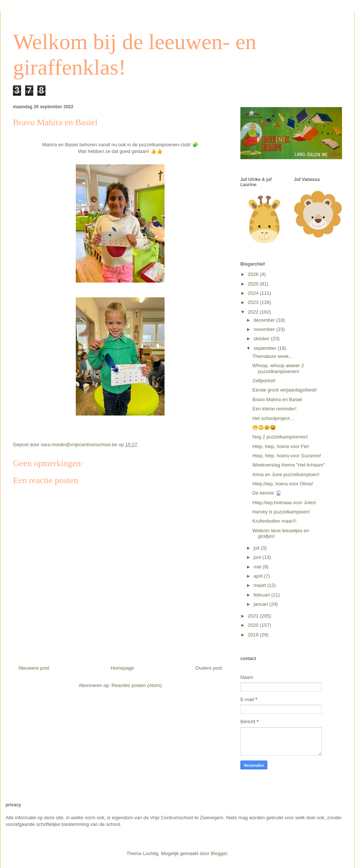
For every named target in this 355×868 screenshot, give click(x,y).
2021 (254, 616)
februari (263, 595)
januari (262, 604)
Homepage (122, 668)
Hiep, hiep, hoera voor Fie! (280, 446)
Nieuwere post (34, 668)
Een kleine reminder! (274, 409)
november (265, 329)
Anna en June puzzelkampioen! (286, 474)
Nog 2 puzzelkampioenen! (280, 437)
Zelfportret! (264, 381)
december (265, 320)
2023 (254, 302)
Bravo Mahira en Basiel (277, 399)
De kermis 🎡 (267, 493)
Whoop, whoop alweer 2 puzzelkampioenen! (278, 368)
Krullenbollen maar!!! (274, 521)
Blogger (219, 853)
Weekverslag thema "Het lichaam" (288, 465)
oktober (262, 339)
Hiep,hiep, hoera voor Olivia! (283, 484)
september (266, 348)
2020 (254, 625)
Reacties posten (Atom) (137, 685)
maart (261, 585)
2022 (254, 312)
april (259, 576)
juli (257, 548)
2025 (254, 284)
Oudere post (209, 668)
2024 (254, 293)
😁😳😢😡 (264, 428)
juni (258, 557)
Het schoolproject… (273, 418)
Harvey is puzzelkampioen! (281, 512)
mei (258, 567)
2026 (254, 274)
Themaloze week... (272, 356)
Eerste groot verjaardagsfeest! (284, 390)
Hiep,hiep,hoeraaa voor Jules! (284, 503)
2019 (254, 635)
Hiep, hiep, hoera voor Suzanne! (287, 456)
